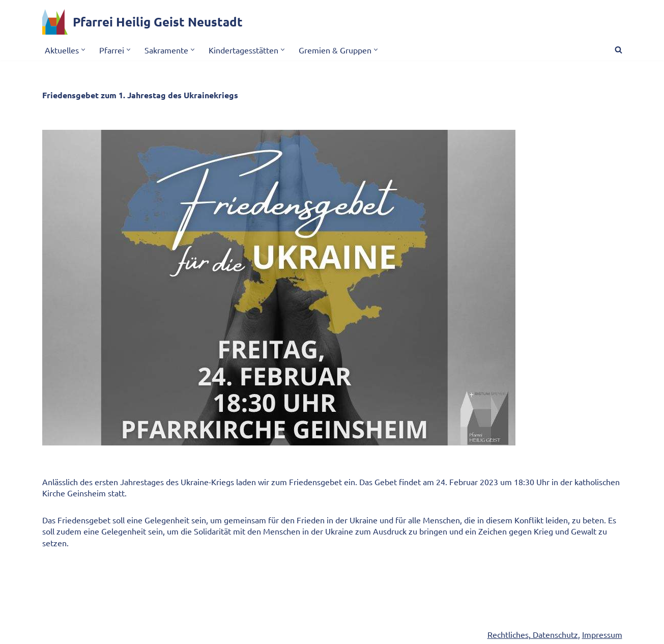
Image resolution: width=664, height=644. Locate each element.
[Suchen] (618, 50)
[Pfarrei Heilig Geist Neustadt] (142, 22)
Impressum (602, 634)
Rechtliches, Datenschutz (533, 634)
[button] (83, 50)
